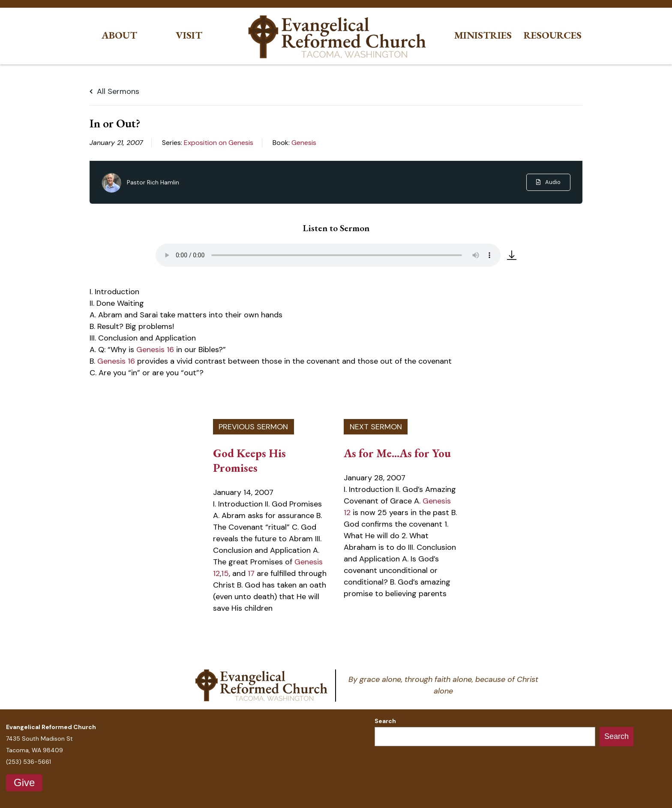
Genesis (304, 143)
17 (251, 573)
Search (385, 721)
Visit (189, 35)
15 (225, 573)
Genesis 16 (155, 350)
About (119, 35)
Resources (553, 35)
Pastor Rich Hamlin (153, 182)
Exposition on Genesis (219, 143)
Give (24, 782)
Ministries (483, 35)
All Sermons (114, 91)
